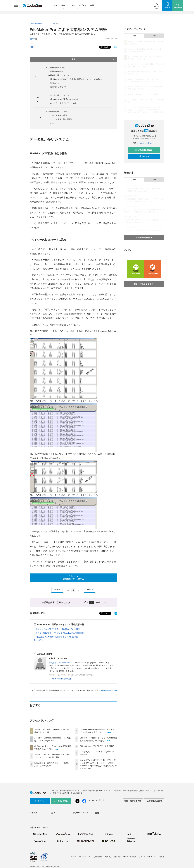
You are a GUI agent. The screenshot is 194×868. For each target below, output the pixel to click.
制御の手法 (55, 83)
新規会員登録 (144, 150)
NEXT (90, 590)
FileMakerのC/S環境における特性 (64, 99)
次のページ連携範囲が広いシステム (73, 578)
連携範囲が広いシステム (59, 111)
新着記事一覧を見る (144, 238)
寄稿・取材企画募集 (133, 801)
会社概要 (117, 857)
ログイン (144, 157)
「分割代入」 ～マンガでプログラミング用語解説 (143, 230)
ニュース (54, 5)
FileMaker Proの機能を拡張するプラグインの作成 (57, 637)
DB (32, 47)
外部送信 (161, 857)
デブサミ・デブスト (78, 6)
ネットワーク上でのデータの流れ (64, 103)
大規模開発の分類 (56, 71)
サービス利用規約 (130, 857)
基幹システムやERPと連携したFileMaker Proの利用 (58, 629)
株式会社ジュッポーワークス (61, 663)
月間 (154, 36)
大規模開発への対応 (57, 68)
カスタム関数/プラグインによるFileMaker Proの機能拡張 (60, 633)
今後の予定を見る (144, 284)
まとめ (51, 123)
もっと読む (39, 640)
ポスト (104, 47)
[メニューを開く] (16, 5)
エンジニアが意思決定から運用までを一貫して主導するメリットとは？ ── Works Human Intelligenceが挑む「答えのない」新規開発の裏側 (146, 110)
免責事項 (108, 857)
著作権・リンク (84, 857)
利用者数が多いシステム (59, 75)
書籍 (92, 6)
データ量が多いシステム (59, 95)
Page (38, 77)
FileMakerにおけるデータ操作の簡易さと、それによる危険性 (76, 79)
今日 (134, 36)
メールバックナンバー (144, 143)
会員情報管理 (98, 857)
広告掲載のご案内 (154, 801)
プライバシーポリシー (147, 857)
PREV (57, 590)
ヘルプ (74, 857)
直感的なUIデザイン (59, 87)
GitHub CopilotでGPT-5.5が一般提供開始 (97, 746)
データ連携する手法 (59, 115)
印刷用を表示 (37, 613)
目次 (93, 59)
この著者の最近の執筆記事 (60, 679)
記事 (63, 6)
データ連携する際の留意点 (61, 119)
